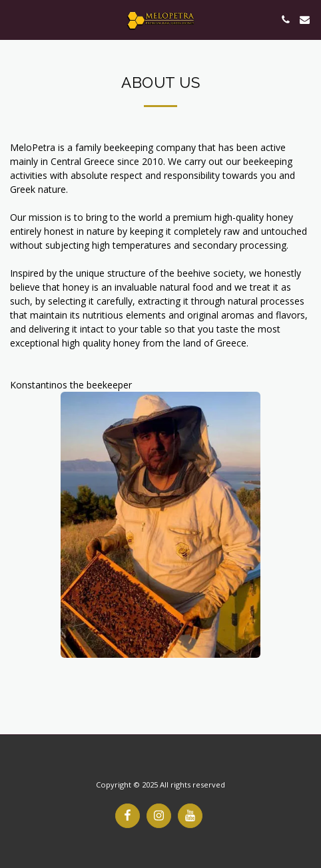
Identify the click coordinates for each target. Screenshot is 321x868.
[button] (15, 19)
